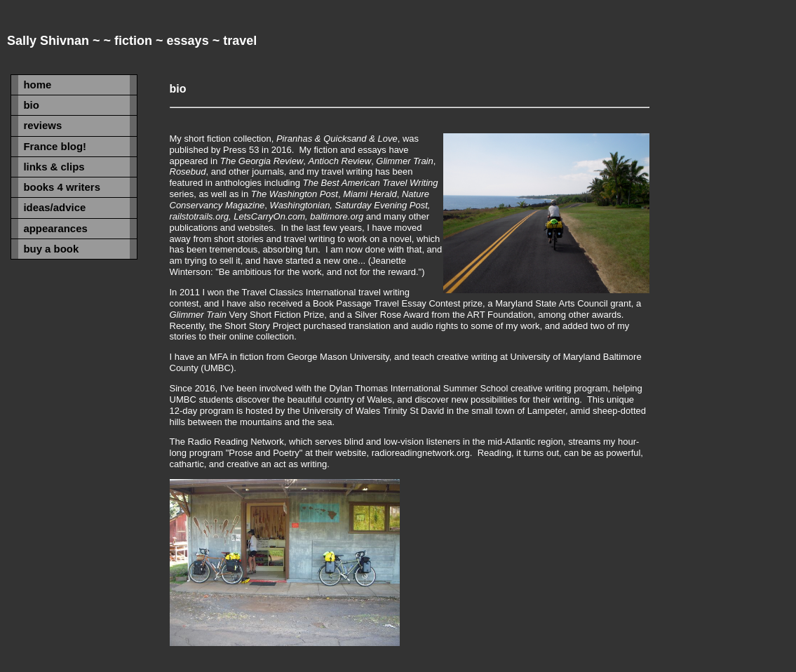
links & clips (54, 167)
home (37, 85)
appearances (55, 228)
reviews (42, 125)
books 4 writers (62, 187)
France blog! (55, 146)
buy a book (51, 249)
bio (31, 105)
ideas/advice (54, 207)
